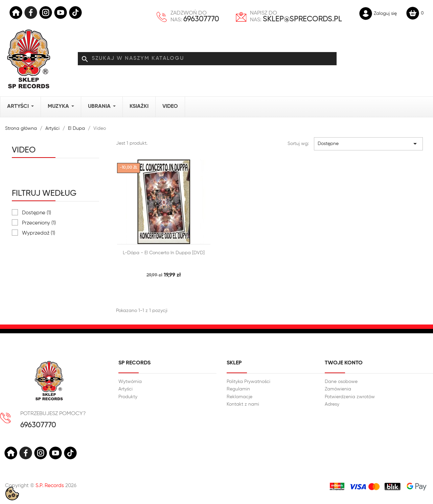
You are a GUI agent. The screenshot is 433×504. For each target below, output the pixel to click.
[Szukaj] (207, 59)
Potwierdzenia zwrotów (350, 397)
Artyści (126, 389)
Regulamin (238, 389)
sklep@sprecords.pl (302, 19)
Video (24, 150)
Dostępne (37, 213)
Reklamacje (240, 397)
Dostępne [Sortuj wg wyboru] (368, 144)
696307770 (201, 19)
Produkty (128, 397)
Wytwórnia (130, 382)
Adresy (332, 404)
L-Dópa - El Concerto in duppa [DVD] (164, 253)
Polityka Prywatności (248, 382)
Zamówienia (338, 389)
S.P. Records (50, 486)
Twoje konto (344, 363)
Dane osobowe (341, 382)
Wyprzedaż (39, 233)
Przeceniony (39, 223)
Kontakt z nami (243, 404)
